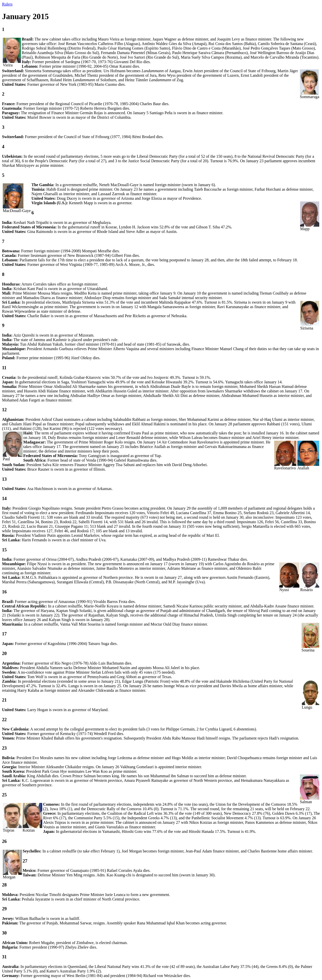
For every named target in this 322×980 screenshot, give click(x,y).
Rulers (7, 4)
